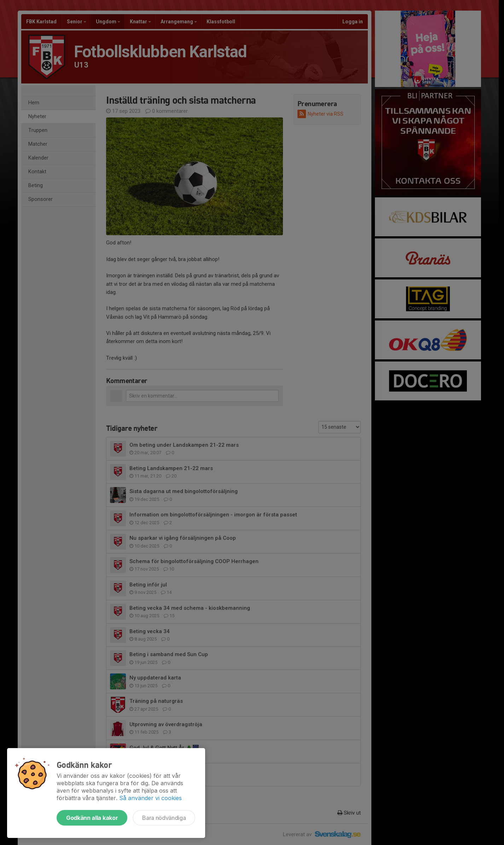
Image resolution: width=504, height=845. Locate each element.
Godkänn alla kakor (92, 818)
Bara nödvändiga (164, 818)
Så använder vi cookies (150, 798)
